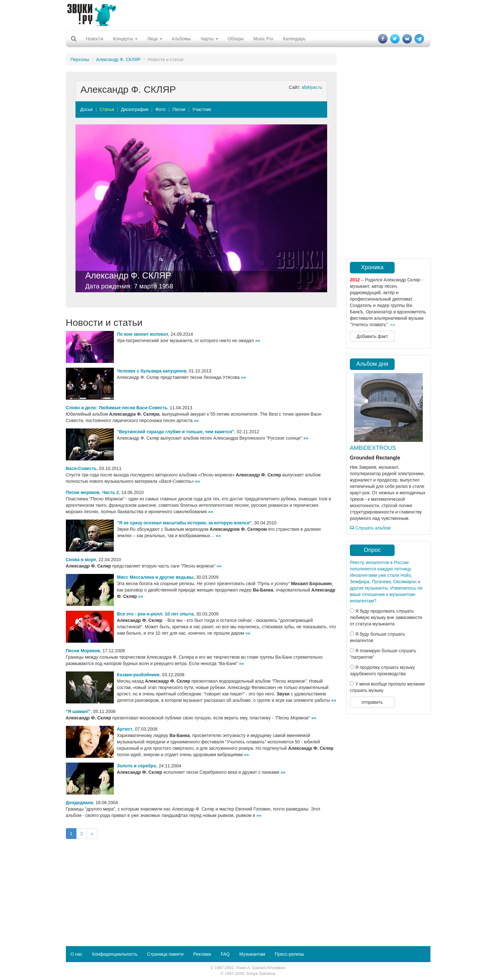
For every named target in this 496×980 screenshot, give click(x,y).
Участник (202, 109)
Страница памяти (165, 954)
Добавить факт (372, 336)
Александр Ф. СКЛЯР (118, 59)
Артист (125, 729)
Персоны (80, 59)
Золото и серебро (137, 766)
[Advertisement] (248, 14)
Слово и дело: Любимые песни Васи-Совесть (117, 408)
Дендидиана (79, 803)
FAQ (225, 954)
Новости (95, 39)
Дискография (135, 109)
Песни (179, 109)
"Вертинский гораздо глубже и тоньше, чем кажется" (176, 432)
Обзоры (236, 39)
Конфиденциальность (115, 954)
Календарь (294, 39)
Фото (161, 109)
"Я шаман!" (78, 711)
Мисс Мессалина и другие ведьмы (155, 577)
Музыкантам (252, 954)
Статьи (107, 109)
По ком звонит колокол (143, 334)
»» (258, 341)
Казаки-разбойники (138, 675)
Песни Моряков (83, 651)
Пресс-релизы (289, 954)
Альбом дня (372, 364)
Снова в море (81, 560)
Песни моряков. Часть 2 (92, 492)
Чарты (209, 39)
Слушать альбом (370, 528)
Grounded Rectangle (375, 458)
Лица (155, 39)
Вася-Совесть (81, 468)
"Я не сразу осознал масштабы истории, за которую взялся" (184, 523)
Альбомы (181, 39)
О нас (77, 954)
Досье (87, 109)
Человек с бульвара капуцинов (152, 371)
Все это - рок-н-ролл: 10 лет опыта (155, 614)
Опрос (372, 550)
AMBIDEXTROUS (373, 448)
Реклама (202, 954)
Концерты (125, 39)
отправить (372, 702)
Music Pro (263, 39)
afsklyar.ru (312, 87)
